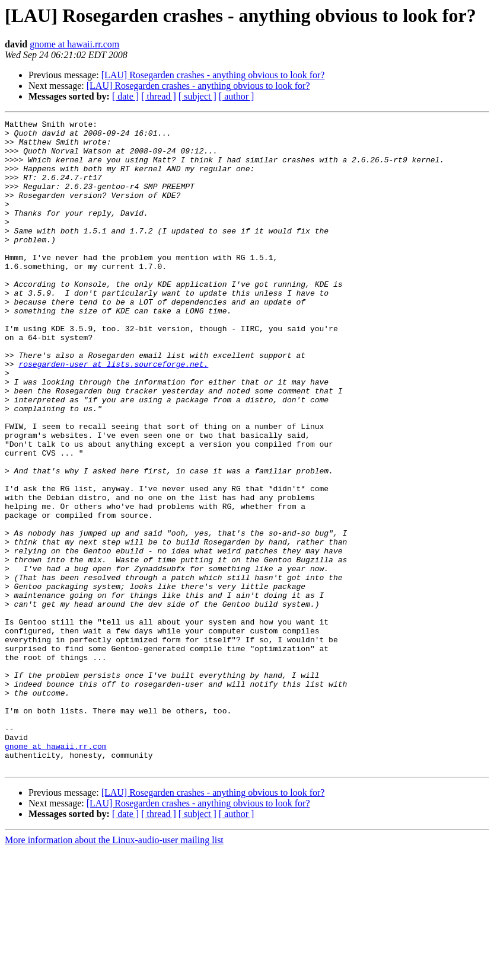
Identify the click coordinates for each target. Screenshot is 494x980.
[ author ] (237, 96)
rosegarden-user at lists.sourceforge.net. (113, 414)
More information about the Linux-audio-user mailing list (114, 970)
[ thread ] (159, 96)
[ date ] (125, 96)
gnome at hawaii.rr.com (74, 44)
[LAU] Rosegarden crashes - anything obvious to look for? (213, 75)
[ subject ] (197, 96)
